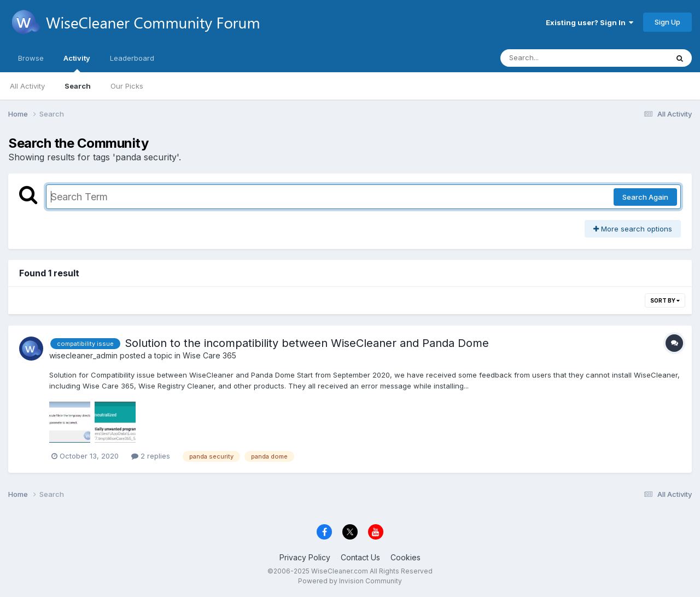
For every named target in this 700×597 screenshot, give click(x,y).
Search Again (645, 197)
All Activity (27, 86)
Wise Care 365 (209, 355)
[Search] (554, 58)
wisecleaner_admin (83, 355)
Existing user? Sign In (590, 22)
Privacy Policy (305, 557)
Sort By (665, 300)
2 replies (151, 456)
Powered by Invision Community (350, 581)
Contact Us (360, 557)
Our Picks (127, 86)
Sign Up (667, 22)
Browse (31, 58)
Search (78, 86)
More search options (633, 229)
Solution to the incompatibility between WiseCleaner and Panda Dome (307, 343)
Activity (77, 63)
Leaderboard (132, 58)
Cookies (406, 557)
